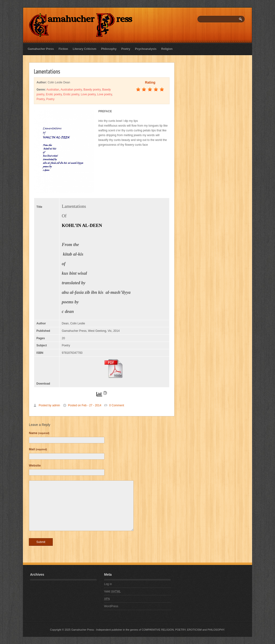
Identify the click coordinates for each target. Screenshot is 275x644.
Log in (108, 584)
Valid (112, 591)
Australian (53, 90)
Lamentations (47, 71)
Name (39, 433)
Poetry (126, 49)
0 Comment (116, 405)
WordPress (111, 606)
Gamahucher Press (41, 49)
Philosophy (109, 49)
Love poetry (88, 94)
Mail (38, 449)
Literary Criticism (85, 49)
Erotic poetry (54, 94)
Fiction (63, 49)
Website (35, 465)
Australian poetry (71, 90)
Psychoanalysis (146, 49)
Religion (167, 49)
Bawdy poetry (92, 90)
